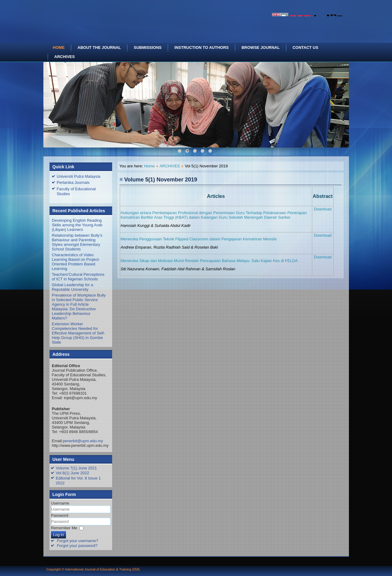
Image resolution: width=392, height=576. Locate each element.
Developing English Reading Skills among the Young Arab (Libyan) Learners (77, 225)
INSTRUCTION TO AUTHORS (202, 47)
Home (150, 166)
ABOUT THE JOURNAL (99, 47)
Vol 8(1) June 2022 (73, 473)
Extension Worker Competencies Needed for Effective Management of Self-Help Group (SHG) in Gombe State (79, 333)
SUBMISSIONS (148, 47)
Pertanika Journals (73, 182)
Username (60, 503)
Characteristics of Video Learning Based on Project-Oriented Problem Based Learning (76, 262)
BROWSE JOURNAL (260, 47)
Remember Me (64, 528)
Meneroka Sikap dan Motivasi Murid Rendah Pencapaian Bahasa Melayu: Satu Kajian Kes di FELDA (209, 261)
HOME (59, 47)
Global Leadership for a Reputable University (73, 287)
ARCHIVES (65, 57)
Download (323, 209)
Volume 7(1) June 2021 (76, 468)
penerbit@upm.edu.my (83, 441)
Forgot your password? (77, 546)
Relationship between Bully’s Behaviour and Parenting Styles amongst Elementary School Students (77, 242)
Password (60, 515)
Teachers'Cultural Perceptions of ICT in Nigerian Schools (78, 277)
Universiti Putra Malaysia (79, 176)
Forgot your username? (77, 541)
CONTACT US (305, 47)
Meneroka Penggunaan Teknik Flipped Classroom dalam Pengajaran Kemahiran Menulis (199, 239)
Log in (59, 535)
